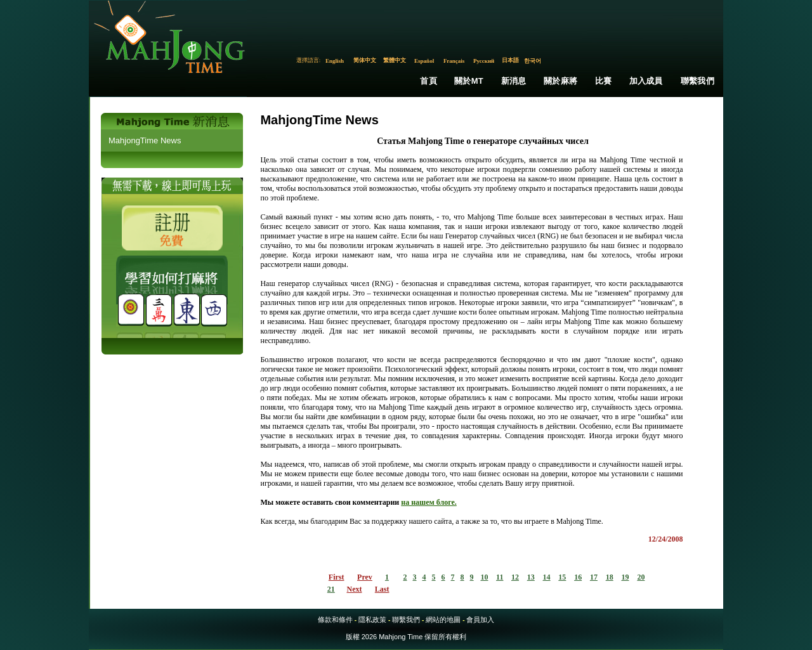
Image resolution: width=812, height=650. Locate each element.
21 (331, 589)
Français (454, 61)
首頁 (428, 81)
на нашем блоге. (429, 502)
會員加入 (480, 620)
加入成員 (646, 81)
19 (625, 577)
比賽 (603, 81)
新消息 (514, 81)
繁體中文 (395, 60)
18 (610, 577)
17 (594, 577)
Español (424, 61)
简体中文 (365, 60)
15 (562, 577)
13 (531, 577)
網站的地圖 (443, 620)
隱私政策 (372, 620)
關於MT (469, 81)
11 (500, 577)
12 (515, 577)
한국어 (533, 61)
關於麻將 (560, 81)
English (335, 61)
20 (641, 577)
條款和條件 (335, 620)
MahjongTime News (145, 140)
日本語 (510, 60)
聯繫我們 (697, 81)
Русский (484, 61)
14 (547, 577)
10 (485, 577)
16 (578, 577)
